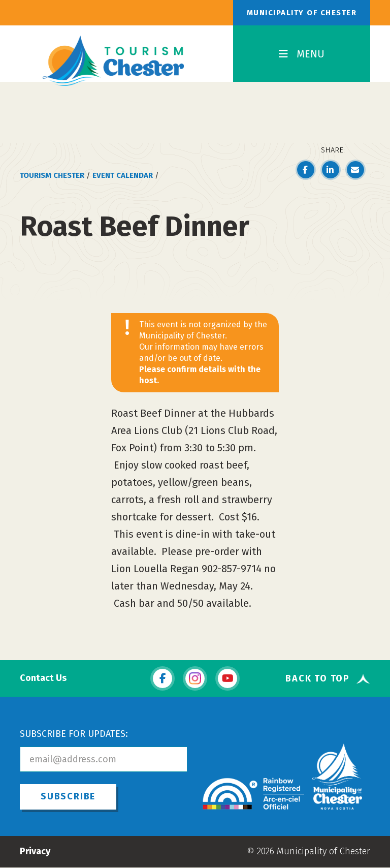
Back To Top (318, 679)
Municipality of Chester (302, 13)
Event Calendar (123, 175)
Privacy (35, 851)
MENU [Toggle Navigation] (302, 54)
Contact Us (43, 678)
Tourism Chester (52, 175)
